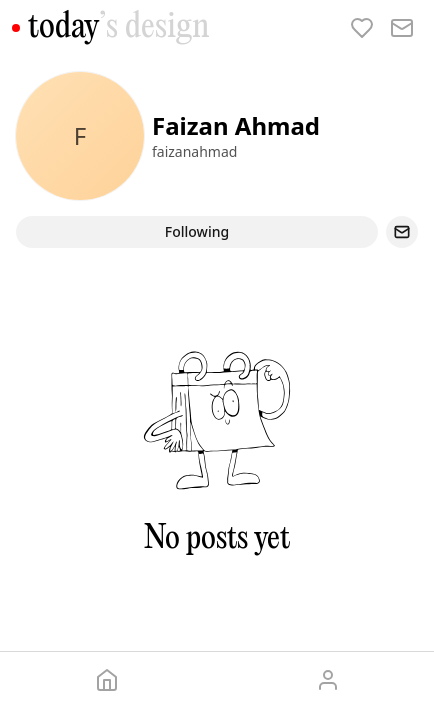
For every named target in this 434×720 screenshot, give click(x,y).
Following (197, 231)
